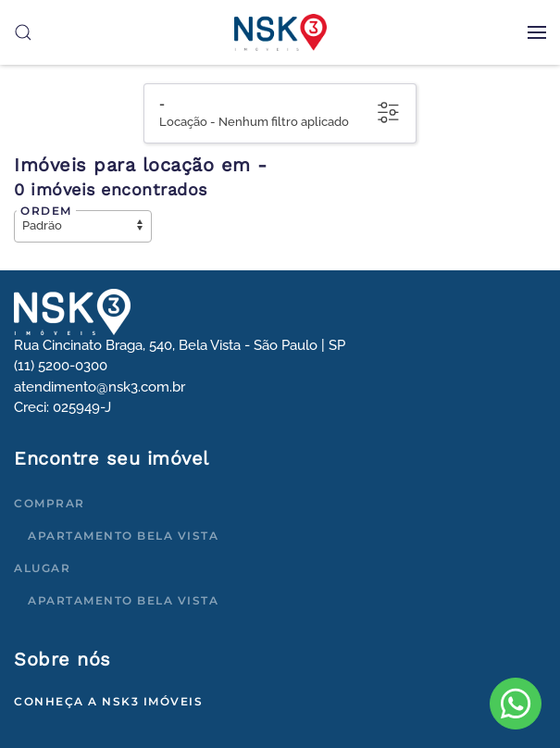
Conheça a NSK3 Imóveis (108, 701)
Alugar (42, 568)
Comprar (50, 503)
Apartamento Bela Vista (123, 536)
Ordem (46, 211)
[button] (537, 32)
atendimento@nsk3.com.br (100, 387)
